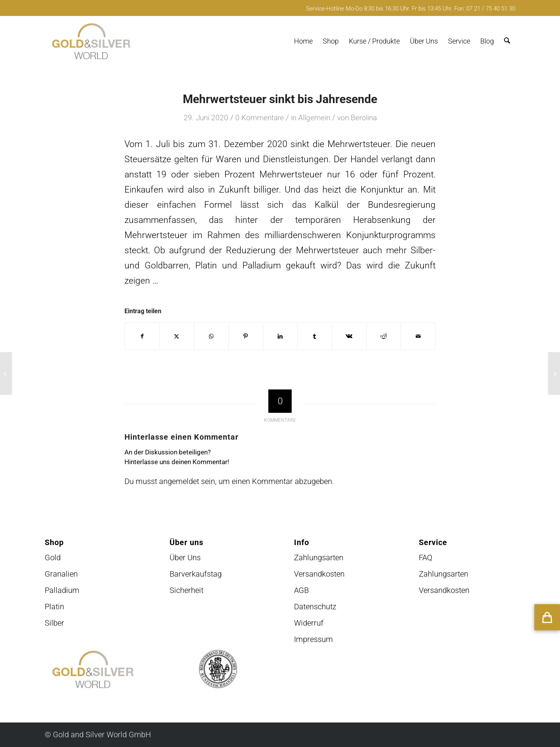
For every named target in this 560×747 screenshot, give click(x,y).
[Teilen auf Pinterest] (246, 336)
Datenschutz (315, 607)
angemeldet (179, 481)
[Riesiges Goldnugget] (554, 373)
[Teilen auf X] (177, 336)
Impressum (313, 639)
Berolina (364, 118)
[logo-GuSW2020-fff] (91, 41)
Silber (54, 623)
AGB (301, 590)
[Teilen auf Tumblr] (315, 336)
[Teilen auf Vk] (349, 336)
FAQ (426, 558)
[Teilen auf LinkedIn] (280, 336)
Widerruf (309, 623)
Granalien (61, 574)
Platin (54, 607)
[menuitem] (303, 41)
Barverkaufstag (196, 574)
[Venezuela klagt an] (6, 373)
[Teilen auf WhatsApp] (211, 336)
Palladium (62, 590)
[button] (547, 617)
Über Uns (185, 558)
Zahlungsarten (319, 558)
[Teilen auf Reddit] (384, 336)
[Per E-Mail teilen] (418, 336)
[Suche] (507, 41)
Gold (53, 558)
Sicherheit (186, 590)
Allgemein (314, 118)
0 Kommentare (260, 118)
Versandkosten (319, 574)
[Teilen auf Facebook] (142, 336)
